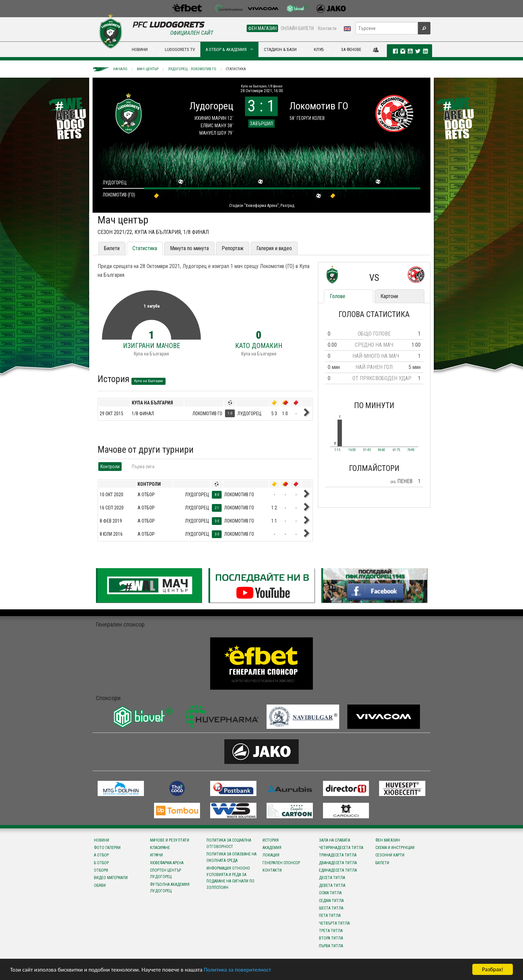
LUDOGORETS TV (180, 49)
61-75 (396, 450)
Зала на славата (334, 840)
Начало (120, 69)
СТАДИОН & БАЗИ (280, 49)
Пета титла (330, 916)
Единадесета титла (338, 870)
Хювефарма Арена (167, 863)
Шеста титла (331, 908)
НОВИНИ (140, 49)
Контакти (327, 28)
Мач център (148, 69)
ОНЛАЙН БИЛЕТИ (297, 28)
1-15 (337, 450)
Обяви (100, 885)
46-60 (381, 450)
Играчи (156, 855)
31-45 (367, 450)
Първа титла (331, 946)
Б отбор (101, 863)
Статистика (236, 69)
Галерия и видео (274, 248)
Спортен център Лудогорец (166, 873)
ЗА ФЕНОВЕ (351, 49)
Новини (102, 840)
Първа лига (143, 467)
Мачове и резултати (170, 840)
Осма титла (330, 893)
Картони (389, 296)
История (271, 840)
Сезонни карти (390, 855)
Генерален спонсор (281, 863)
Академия (272, 848)
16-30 (352, 450)
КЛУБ (319, 49)
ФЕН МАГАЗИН (262, 28)
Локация (271, 855)
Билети (112, 248)
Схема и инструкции (395, 848)
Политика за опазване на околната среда (231, 857)
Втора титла (331, 938)
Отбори (101, 870)
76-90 (411, 450)
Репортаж (233, 248)
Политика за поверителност (237, 970)
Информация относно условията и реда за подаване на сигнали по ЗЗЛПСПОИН (230, 878)
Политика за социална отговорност (229, 843)
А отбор (101, 855)
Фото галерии (107, 848)
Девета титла (332, 885)
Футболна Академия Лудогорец (170, 888)
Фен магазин (388, 840)
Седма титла (331, 901)
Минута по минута (189, 248)
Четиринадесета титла (341, 848)
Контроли (110, 467)
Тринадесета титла (338, 855)
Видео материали (111, 878)
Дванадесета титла (338, 863)
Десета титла (332, 878)
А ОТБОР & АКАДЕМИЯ (226, 49)
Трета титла (331, 931)
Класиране (160, 848)
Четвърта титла (334, 923)
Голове (338, 296)
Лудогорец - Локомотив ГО (192, 69)
